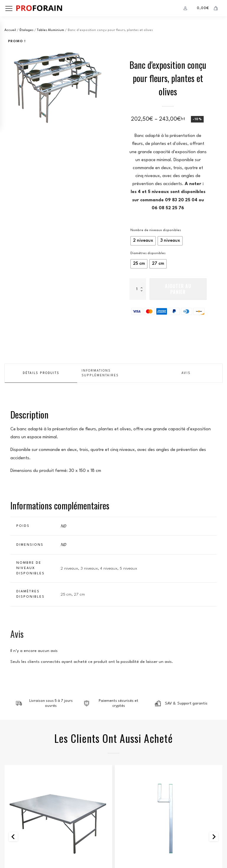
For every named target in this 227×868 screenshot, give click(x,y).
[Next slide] (214, 647)
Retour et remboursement (33, 847)
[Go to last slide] (13, 647)
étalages (14, 770)
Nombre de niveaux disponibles (156, 230)
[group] (59, 84)
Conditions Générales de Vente (38, 839)
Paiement (129, 778)
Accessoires (169, 685)
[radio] (143, 241)
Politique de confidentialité (35, 831)
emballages (17, 786)
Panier (126, 770)
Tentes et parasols (25, 762)
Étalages (26, 30)
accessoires (18, 795)
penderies (15, 778)
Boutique (129, 762)
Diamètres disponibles (148, 253)
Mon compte (132, 786)
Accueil (10, 30)
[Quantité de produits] (138, 289)
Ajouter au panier (178, 289)
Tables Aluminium (51, 30)
